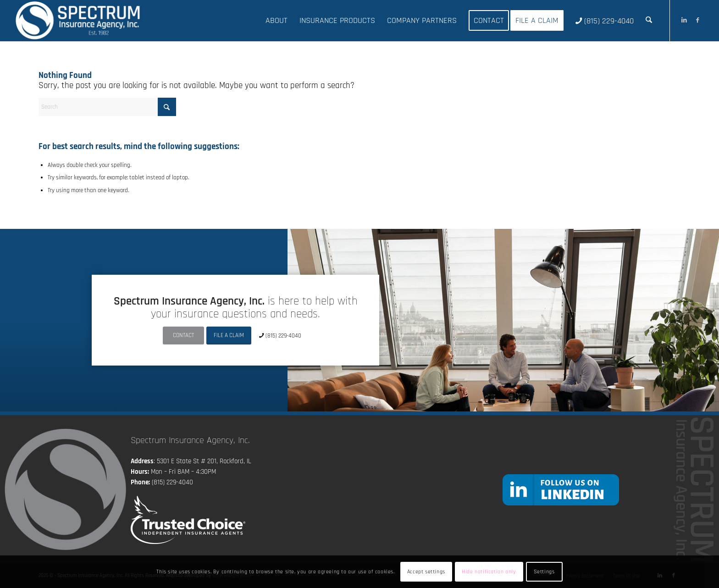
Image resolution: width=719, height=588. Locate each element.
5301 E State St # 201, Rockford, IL (204, 461)
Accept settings (426, 572)
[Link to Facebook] (698, 20)
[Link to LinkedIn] (684, 20)
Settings (544, 572)
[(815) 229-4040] (281, 336)
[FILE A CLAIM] (229, 336)
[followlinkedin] (561, 490)
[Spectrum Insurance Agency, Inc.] (78, 21)
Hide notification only (489, 572)
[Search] (649, 21)
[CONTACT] (183, 336)
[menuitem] (277, 21)
